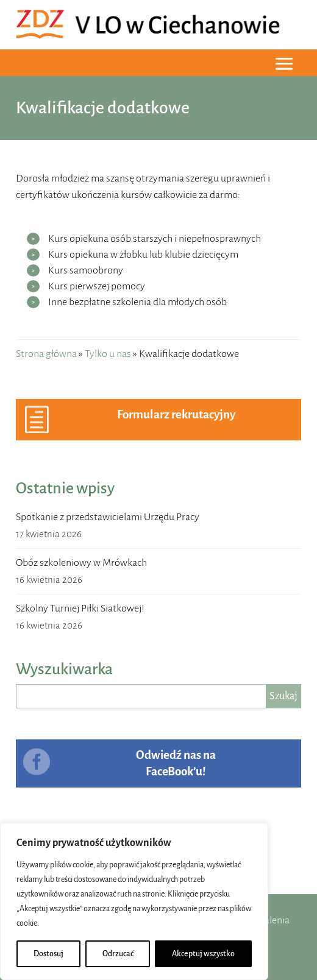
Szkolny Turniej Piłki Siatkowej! (80, 608)
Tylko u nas (108, 354)
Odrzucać (118, 954)
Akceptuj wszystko (203, 954)
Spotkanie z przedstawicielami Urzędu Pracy (108, 517)
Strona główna (46, 354)
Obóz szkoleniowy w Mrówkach (81, 563)
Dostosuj (48, 954)
